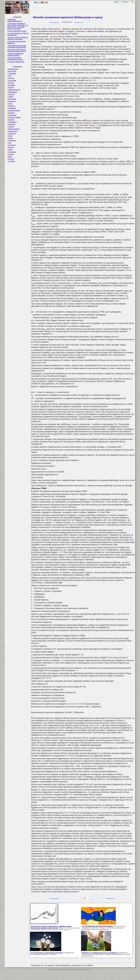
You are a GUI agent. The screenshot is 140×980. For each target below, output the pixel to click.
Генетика (10, 83)
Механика (11, 120)
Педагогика (11, 124)
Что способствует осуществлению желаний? (47, 953)
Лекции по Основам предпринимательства (15, 59)
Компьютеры (12, 99)
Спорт (9, 143)
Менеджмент (12, 115)
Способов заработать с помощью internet (15, 54)
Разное (10, 136)
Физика (10, 150)
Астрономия (12, 74)
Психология (11, 134)
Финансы (10, 154)
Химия (10, 157)
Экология (10, 159)
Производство (12, 131)
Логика (10, 104)
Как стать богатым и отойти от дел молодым (18, 34)
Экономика (11, 161)
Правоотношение (13, 129)
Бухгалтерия (12, 80)
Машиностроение (13, 110)
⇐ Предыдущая (53, 22)
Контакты (125, 2)
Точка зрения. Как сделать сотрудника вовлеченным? (17, 46)
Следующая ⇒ (80, 22)
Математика (12, 108)
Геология (10, 87)
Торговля (10, 147)
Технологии (11, 145)
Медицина (11, 113)
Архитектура (12, 71)
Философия (11, 152)
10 (101, 898)
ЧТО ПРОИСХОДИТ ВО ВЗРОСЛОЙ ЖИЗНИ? (97, 926)
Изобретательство (14, 90)
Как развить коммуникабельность (15, 20)
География (11, 85)
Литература (11, 101)
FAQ (133, 2)
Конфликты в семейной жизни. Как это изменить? (100, 953)
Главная (116, 2)
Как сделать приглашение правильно (16, 42)
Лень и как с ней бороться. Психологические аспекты (17, 50)
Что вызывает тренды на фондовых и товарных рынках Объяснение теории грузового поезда (51, 927)
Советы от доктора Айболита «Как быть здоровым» (18, 38)
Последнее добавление (16, 62)
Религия (10, 138)
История (10, 97)
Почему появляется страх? (17, 31)
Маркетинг (11, 106)
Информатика (12, 92)
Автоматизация (13, 69)
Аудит (9, 76)
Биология (11, 78)
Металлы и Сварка (14, 117)
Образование (12, 122)
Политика (11, 127)
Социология (11, 140)
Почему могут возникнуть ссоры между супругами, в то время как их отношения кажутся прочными (18, 26)
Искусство (11, 94)
